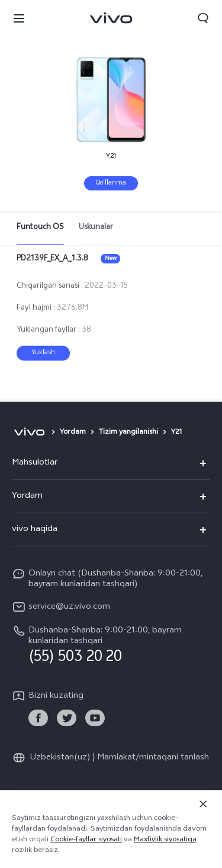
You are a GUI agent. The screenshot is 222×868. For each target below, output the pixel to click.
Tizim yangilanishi (128, 433)
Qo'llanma (111, 183)
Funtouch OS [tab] (40, 228)
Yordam (73, 433)
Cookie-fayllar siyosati (86, 840)
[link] (38, 718)
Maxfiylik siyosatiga (165, 840)
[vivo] (29, 433)
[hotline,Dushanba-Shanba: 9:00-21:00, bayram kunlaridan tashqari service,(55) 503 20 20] (111, 644)
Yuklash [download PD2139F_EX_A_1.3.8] (43, 353)
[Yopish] (203, 804)
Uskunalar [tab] (96, 228)
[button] (19, 18)
